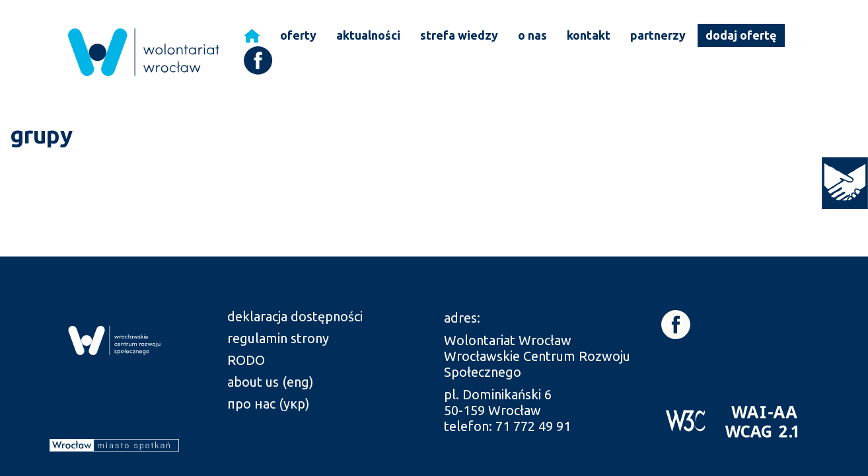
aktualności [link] (368, 35)
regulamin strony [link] (278, 338)
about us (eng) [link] (271, 382)
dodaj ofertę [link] (741, 35)
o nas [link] (532, 35)
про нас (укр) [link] (269, 404)
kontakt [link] (589, 35)
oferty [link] (298, 35)
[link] (845, 183)
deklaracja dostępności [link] (295, 316)
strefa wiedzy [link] (459, 35)
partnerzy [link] (658, 35)
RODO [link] (246, 360)
